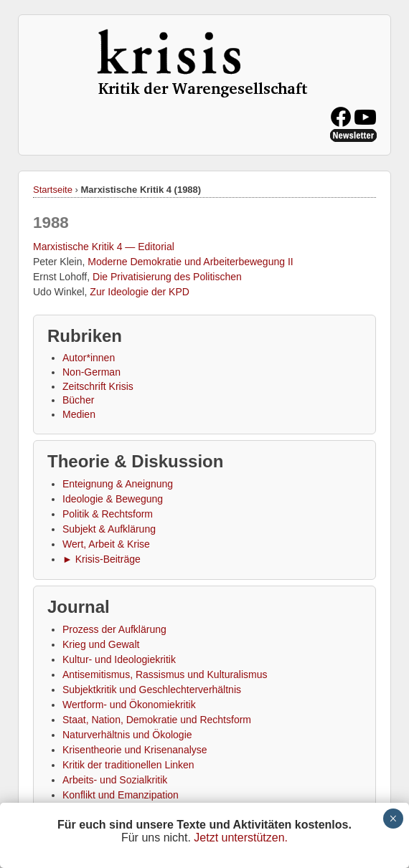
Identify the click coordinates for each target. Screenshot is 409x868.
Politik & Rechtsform (108, 514)
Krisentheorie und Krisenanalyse (135, 750)
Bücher (78, 400)
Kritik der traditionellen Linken (128, 765)
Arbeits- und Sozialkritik (115, 780)
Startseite (53, 190)
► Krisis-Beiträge (102, 559)
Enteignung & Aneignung (118, 484)
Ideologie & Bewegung (113, 499)
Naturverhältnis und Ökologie (127, 735)
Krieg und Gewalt (101, 644)
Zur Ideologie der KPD (140, 292)
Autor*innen (89, 358)
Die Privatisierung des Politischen (167, 277)
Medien (79, 414)
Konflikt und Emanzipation (121, 795)
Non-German (91, 372)
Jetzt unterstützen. (241, 838)
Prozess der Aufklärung (114, 629)
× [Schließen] (393, 819)
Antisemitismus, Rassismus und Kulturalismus (165, 674)
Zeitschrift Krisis (98, 386)
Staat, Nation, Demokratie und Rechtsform (157, 720)
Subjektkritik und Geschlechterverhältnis (152, 690)
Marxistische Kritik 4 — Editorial (104, 247)
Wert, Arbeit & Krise (106, 544)
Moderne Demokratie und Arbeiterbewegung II (190, 262)
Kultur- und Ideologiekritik (119, 659)
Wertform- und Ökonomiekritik (129, 705)
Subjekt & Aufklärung (109, 529)
